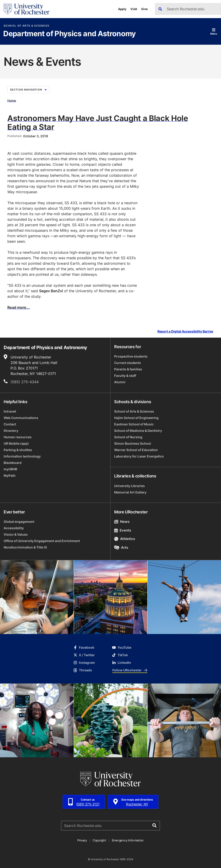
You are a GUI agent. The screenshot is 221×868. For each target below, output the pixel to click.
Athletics (125, 539)
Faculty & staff (125, 376)
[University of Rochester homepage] (27, 9)
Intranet (10, 411)
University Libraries (129, 486)
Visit (134, 9)
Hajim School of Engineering (136, 418)
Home (12, 100)
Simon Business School (133, 443)
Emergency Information (128, 840)
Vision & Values (16, 534)
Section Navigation (28, 90)
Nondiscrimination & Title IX (25, 547)
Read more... (19, 307)
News (122, 522)
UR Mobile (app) (16, 443)
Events (123, 530)
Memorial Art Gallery (130, 492)
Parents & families (128, 369)
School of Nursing (128, 437)
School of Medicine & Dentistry (138, 431)
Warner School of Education (136, 450)
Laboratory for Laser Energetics (139, 456)
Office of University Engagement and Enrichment (42, 541)
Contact (10, 424)
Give (144, 9)
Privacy (82, 840)
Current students (128, 363)
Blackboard (13, 463)
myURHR (10, 469)
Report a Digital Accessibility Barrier (185, 332)
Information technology (22, 456)
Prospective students (131, 356)
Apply (122, 9)
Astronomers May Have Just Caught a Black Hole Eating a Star (98, 122)
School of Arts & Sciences (26, 26)
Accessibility (14, 528)
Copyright (99, 840)
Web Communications (21, 418)
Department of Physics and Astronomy (70, 34)
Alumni (120, 382)
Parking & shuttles (18, 450)
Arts (121, 547)
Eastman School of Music (134, 424)
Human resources (18, 437)
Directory (11, 431)
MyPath (10, 475)
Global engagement (19, 522)
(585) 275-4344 (25, 382)
